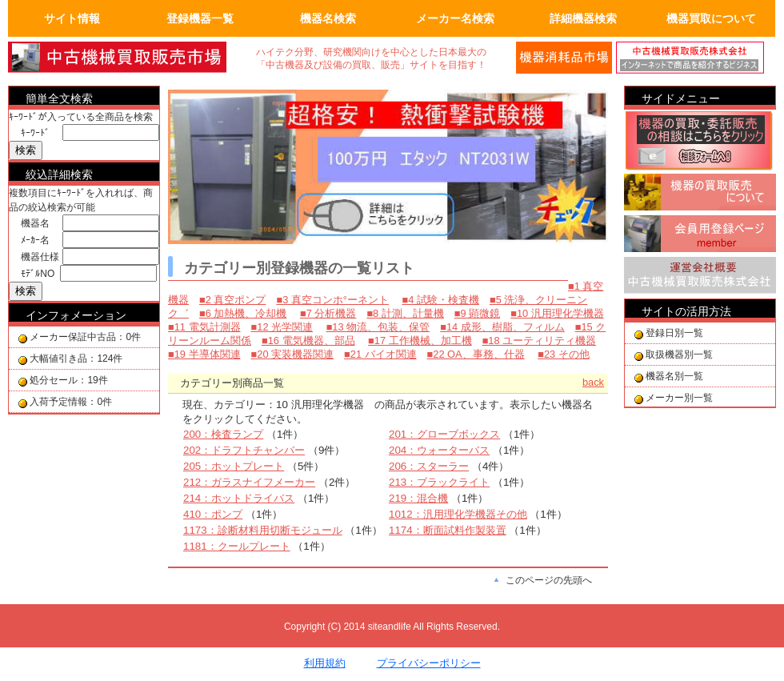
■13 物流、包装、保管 (378, 327)
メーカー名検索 (455, 18)
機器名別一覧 (674, 376)
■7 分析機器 (328, 313)
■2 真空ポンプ (232, 300)
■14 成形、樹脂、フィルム (502, 327)
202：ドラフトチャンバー (244, 450)
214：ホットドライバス (239, 498)
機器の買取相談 (700, 142)
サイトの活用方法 (686, 311)
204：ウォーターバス (439, 450)
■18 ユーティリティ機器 (540, 340)
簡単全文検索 (59, 98)
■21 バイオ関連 (380, 354)
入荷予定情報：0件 (71, 402)
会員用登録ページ (700, 236)
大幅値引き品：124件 (76, 359)
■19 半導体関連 (204, 354)
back (593, 382)
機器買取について (711, 18)
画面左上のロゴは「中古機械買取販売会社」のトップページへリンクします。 (128, 58)
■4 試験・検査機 (441, 300)
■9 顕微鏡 (477, 313)
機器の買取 (700, 194)
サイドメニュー (681, 98)
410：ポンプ (213, 514)
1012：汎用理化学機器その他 (458, 514)
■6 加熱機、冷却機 (243, 313)
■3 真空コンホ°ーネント (332, 300)
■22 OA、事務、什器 (476, 354)
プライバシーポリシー (429, 663)
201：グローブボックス (444, 434)
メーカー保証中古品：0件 (85, 337)
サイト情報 (72, 18)
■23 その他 (564, 354)
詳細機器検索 (583, 18)
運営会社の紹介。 (696, 58)
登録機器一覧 (200, 18)
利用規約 (325, 663)
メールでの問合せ (564, 58)
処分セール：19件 (68, 380)
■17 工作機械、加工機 (420, 340)
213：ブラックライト (439, 482)
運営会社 (700, 278)
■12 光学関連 (282, 327)
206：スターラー (429, 466)
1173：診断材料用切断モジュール (263, 530)
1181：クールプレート (237, 546)
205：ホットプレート (234, 466)
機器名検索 (328, 18)
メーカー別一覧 (679, 398)
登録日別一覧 (674, 333)
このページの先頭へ (549, 580)
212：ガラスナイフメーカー (249, 482)
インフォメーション (76, 315)
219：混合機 (418, 498)
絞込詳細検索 (59, 174)
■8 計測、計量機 (405, 313)
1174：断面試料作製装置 (448, 530)
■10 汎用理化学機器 (557, 313)
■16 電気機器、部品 (308, 340)
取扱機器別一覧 (679, 355)
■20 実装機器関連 (293, 354)
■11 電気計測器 (204, 327)
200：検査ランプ (223, 434)
